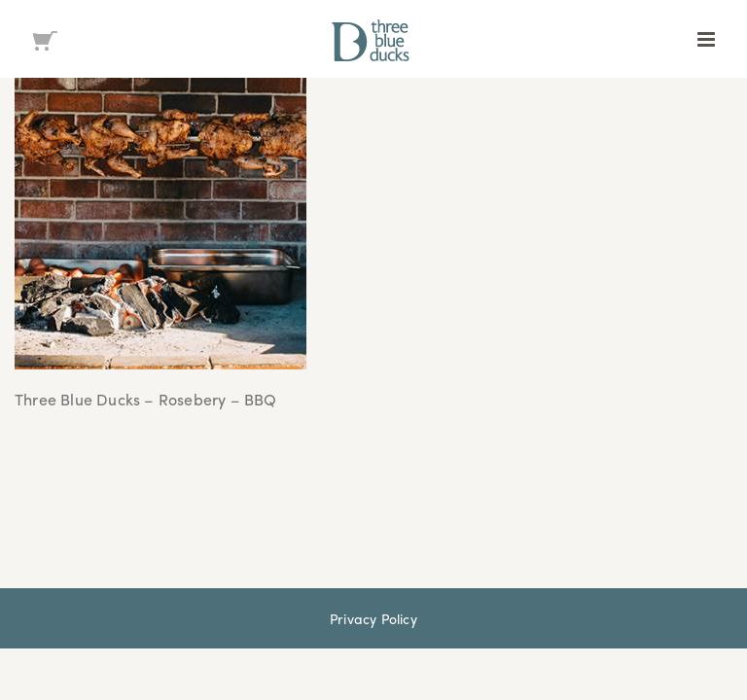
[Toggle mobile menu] (708, 39)
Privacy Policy (373, 618)
